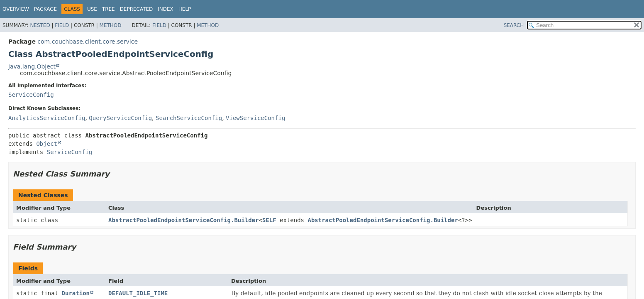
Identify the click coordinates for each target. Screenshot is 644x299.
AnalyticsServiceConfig (47, 118)
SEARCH (514, 25)
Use (92, 9)
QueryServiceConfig (120, 118)
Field (62, 25)
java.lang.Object (32, 66)
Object (47, 144)
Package (45, 9)
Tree (109, 9)
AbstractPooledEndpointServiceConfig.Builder (183, 220)
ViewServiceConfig (255, 118)
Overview (16, 9)
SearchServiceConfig (189, 118)
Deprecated (137, 9)
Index (166, 9)
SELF (269, 220)
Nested (40, 25)
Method (111, 25)
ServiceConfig (31, 95)
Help (185, 9)
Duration (76, 293)
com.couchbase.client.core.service (88, 42)
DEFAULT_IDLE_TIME (138, 293)
